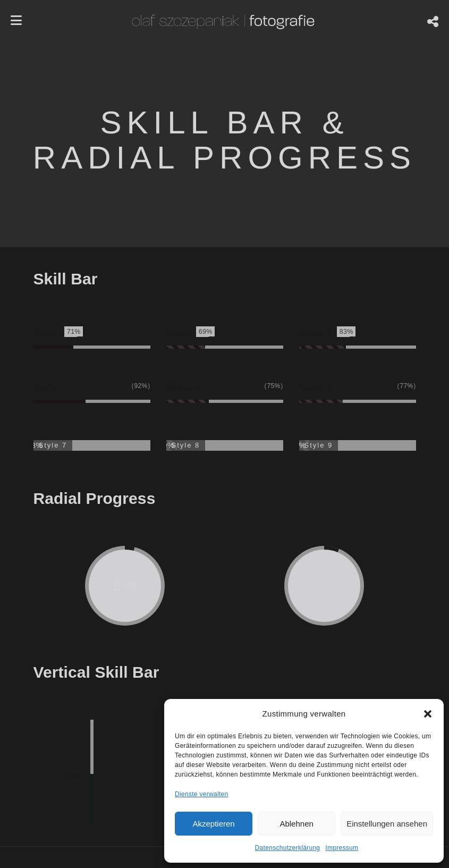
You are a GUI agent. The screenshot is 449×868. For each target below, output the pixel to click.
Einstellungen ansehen (387, 824)
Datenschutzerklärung (288, 848)
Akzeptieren (213, 824)
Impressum (342, 848)
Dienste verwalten (201, 794)
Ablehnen (296, 824)
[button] (428, 714)
